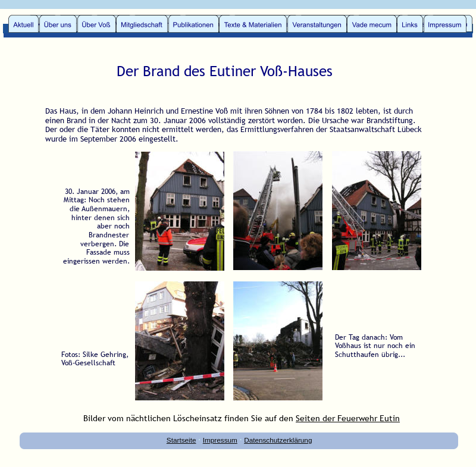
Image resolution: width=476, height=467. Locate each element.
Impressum (220, 440)
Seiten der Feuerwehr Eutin (348, 418)
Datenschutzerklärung (278, 440)
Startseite (181, 440)
